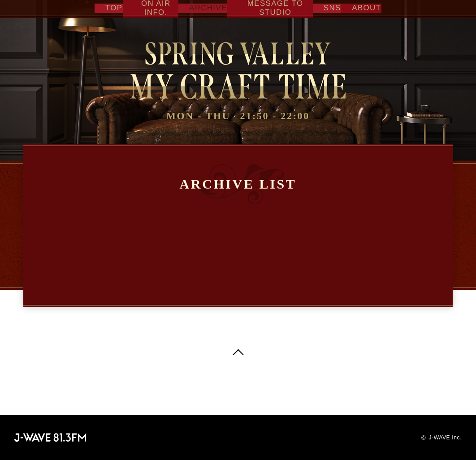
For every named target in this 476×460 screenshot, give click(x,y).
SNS (332, 8)
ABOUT (363, 8)
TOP (107, 8)
